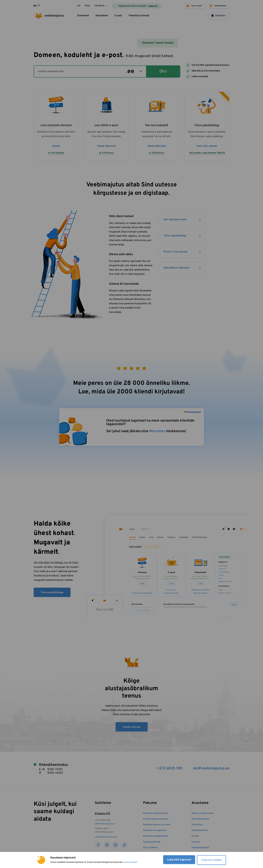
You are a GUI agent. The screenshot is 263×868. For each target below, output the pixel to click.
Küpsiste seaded (212, 860)
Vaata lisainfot (131, 862)
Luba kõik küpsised (179, 860)
